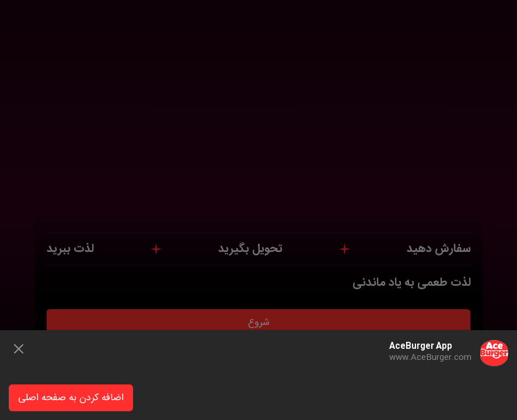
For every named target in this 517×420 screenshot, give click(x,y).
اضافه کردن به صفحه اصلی (71, 398)
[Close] (19, 349)
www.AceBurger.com (430, 358)
